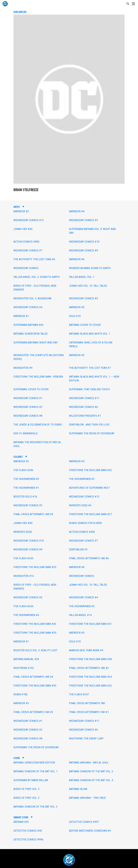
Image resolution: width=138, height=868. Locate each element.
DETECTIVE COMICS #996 (28, 840)
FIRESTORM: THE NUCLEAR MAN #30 (35, 686)
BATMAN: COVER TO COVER (85, 325)
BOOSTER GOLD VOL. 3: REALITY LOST (35, 650)
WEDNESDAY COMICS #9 (83, 251)
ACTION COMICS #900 (26, 242)
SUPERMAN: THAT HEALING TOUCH (89, 389)
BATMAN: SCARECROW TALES (31, 334)
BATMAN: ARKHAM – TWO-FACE (87, 798)
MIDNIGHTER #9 (23, 368)
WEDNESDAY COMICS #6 (83, 407)
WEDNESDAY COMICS (26, 268)
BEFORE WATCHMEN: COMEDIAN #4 (90, 831)
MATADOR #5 (77, 307)
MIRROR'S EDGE (23, 532)
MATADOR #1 (21, 316)
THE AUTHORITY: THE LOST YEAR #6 (34, 259)
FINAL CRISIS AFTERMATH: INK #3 (89, 668)
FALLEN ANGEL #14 (80, 615)
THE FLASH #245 (23, 558)
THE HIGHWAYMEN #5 (26, 479)
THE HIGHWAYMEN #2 (82, 479)
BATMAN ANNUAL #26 (26, 659)
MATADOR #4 (77, 211)
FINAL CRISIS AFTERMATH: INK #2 (33, 712)
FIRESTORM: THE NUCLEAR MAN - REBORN (38, 377)
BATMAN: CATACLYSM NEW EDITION (34, 763)
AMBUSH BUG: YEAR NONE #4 (86, 650)
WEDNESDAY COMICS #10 (84, 242)
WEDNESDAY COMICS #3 (83, 220)
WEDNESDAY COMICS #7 (28, 251)
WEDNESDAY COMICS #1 (28, 398)
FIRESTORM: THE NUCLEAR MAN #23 (90, 686)
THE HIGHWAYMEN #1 (26, 488)
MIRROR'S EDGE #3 (80, 505)
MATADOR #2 (21, 211)
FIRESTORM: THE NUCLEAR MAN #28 (90, 659)
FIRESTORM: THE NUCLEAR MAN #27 (90, 514)
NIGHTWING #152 (24, 668)
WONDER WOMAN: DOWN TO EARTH (90, 268)
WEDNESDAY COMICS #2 (28, 407)
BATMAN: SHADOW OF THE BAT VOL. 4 (91, 780)
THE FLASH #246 (23, 470)
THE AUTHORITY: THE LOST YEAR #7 (90, 368)
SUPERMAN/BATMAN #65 (28, 325)
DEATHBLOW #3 (78, 550)
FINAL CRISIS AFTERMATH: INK (87, 703)
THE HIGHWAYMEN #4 (26, 615)
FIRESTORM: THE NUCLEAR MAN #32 (90, 470)
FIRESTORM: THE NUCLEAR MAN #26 (35, 624)
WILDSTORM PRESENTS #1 (85, 416)
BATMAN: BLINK (78, 789)
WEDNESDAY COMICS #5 (83, 298)
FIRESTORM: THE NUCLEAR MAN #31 (90, 624)
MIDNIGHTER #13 (24, 576)
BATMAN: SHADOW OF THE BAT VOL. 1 (35, 771)
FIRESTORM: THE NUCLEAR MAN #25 (35, 567)
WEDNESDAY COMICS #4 (28, 307)
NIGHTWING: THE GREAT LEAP (86, 739)
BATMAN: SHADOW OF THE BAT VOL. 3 (35, 807)
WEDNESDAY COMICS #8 (28, 416)
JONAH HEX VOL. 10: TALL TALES (88, 286)
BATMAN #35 (21, 822)
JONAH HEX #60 (23, 229)
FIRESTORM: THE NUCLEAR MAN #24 (90, 677)
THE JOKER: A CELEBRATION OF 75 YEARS (38, 425)
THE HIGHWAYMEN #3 (82, 606)
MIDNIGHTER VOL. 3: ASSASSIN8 (32, 298)
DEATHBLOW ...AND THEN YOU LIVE (89, 425)
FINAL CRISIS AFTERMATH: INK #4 (33, 677)
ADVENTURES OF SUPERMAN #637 (89, 488)
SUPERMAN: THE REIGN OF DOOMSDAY (92, 433)
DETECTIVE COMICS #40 (28, 831)
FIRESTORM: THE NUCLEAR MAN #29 (35, 633)
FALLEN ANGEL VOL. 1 (82, 277)
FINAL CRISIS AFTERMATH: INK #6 (89, 558)
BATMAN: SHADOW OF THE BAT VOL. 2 (91, 771)
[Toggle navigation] (135, 3)
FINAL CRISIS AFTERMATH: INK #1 (89, 712)
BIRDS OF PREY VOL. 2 (26, 798)
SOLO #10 (75, 316)
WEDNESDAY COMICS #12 (29, 220)
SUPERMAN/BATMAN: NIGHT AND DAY (36, 343)
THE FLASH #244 (23, 606)
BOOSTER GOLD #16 (25, 497)
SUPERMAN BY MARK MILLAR (31, 780)
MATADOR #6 (77, 259)
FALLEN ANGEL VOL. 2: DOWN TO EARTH (36, 277)
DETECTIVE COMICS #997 (84, 822)
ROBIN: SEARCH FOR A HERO (86, 523)
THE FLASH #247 (79, 694)
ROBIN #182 (21, 694)
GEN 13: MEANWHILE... (26, 433)
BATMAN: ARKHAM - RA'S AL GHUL (89, 763)
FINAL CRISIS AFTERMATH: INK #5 (33, 514)
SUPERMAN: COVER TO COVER (31, 389)
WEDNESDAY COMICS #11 (84, 398)
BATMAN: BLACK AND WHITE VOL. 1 (90, 334)
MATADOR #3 (77, 355)
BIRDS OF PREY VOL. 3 (26, 789)
